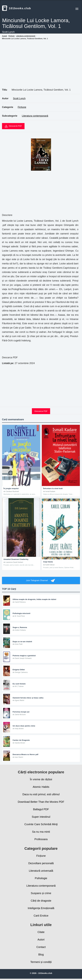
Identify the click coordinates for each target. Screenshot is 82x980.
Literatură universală (41, 871)
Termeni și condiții (41, 962)
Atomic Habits (41, 787)
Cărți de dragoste (41, 901)
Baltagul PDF (41, 809)
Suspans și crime (41, 893)
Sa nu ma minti (41, 832)
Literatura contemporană (35, 116)
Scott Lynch (19, 98)
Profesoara (41, 839)
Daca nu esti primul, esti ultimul (41, 794)
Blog (41, 954)
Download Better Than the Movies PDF (41, 802)
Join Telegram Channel (41, 581)
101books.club (17, 8)
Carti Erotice (41, 916)
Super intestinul (41, 817)
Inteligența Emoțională (41, 908)
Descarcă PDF (13, 126)
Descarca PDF (41, 411)
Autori (41, 940)
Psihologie (41, 878)
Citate (41, 932)
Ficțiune (22, 107)
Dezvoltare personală (41, 863)
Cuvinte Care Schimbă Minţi (41, 824)
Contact (41, 947)
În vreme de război (41, 779)
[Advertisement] (41, 67)
